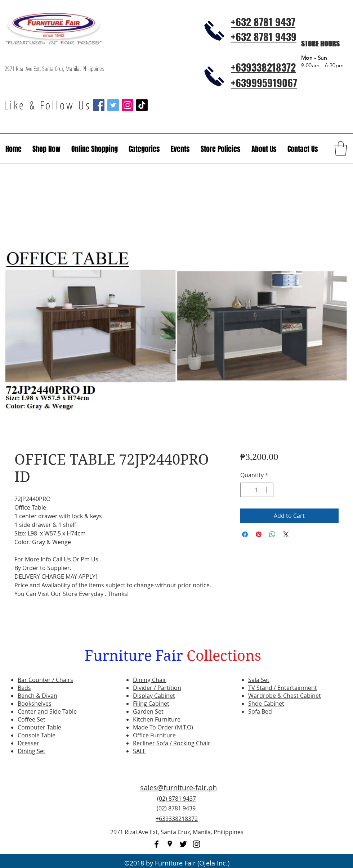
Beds (24, 688)
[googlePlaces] (170, 844)
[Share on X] (286, 534)
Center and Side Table (47, 711)
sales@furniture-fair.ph (178, 788)
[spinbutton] (257, 490)
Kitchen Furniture (157, 719)
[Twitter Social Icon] (113, 105)
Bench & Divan (37, 696)
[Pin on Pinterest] (259, 534)
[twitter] (183, 844)
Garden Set (148, 711)
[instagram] (196, 844)
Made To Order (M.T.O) (163, 727)
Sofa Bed (260, 711)
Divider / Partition (157, 688)
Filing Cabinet (151, 704)
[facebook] (157, 844)
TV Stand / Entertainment (283, 688)
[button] (180, 149)
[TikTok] (142, 105)
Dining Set (32, 751)
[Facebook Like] (304, 813)
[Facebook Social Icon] (99, 105)
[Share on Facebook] (245, 534)
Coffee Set (32, 719)
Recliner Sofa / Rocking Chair (172, 743)
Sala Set (259, 680)
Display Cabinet (154, 696)
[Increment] (267, 490)
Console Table (37, 735)
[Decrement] (246, 490)
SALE (139, 751)
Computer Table (39, 727)
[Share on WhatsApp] (272, 534)
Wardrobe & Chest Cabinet (285, 696)
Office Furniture (154, 735)
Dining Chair (150, 680)
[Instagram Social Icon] (128, 105)
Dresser (28, 743)
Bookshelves (35, 704)
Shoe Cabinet (266, 704)
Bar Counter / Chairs (45, 680)
